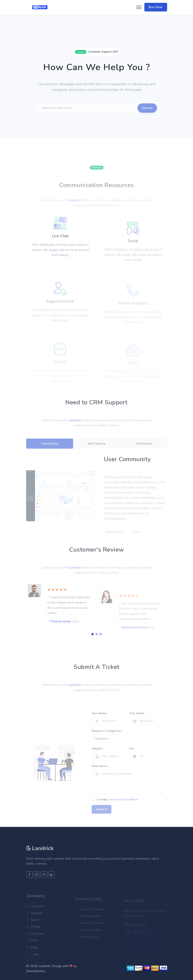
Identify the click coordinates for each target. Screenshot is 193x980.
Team (32, 927)
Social (133, 249)
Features (35, 941)
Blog (32, 955)
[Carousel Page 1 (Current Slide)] (92, 634)
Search (147, 114)
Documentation (88, 934)
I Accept (117, 807)
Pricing (33, 934)
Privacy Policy (87, 941)
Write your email (136, 928)
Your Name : (100, 721)
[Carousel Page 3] (101, 634)
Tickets (60, 365)
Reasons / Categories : (107, 738)
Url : (132, 756)
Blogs (137, 536)
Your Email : (137, 721)
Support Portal (60, 307)
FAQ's (133, 365)
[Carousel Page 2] (97, 634)
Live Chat (60, 248)
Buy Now (156, 7)
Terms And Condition (123, 807)
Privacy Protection (90, 914)
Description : (100, 773)
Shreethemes (36, 971)
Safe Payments (88, 921)
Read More (115, 536)
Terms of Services (90, 928)
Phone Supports (133, 307)
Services (35, 920)
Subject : (98, 756)
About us (35, 913)
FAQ (32, 948)
